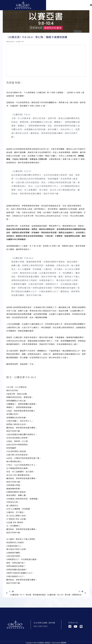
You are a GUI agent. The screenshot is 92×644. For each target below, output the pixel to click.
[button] (69, 5)
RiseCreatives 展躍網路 (59, 643)
